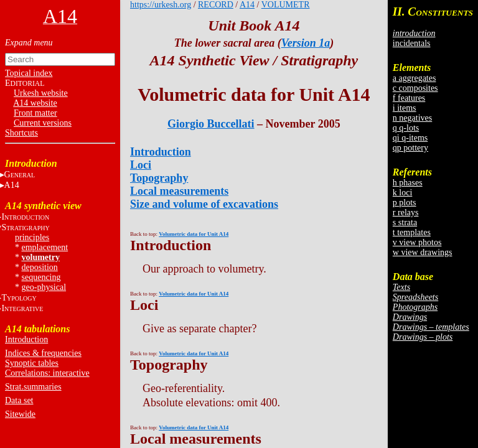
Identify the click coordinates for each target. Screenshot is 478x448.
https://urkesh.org (161, 5)
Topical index (29, 73)
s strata (405, 222)
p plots (405, 203)
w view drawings (423, 252)
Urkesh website (41, 93)
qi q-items (410, 138)
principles (32, 237)
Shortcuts (21, 133)
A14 (247, 5)
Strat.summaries (33, 387)
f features (409, 98)
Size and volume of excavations (204, 204)
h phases (408, 183)
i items (405, 108)
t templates (412, 232)
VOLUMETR (286, 5)
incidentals (412, 43)
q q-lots (406, 128)
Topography (159, 178)
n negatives (412, 118)
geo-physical (44, 287)
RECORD (216, 5)
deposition (40, 267)
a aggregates (415, 78)
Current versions (43, 123)
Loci (141, 165)
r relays (406, 212)
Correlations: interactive (47, 373)
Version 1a (306, 43)
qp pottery (410, 148)
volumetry (41, 257)
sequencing (41, 277)
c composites (415, 88)
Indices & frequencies (43, 353)
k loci (403, 193)
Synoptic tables (32, 363)
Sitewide (20, 414)
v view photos (417, 242)
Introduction (26, 339)
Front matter (35, 113)
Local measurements (179, 191)
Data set (19, 400)
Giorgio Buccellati (211, 124)
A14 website (35, 103)
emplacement (45, 247)
